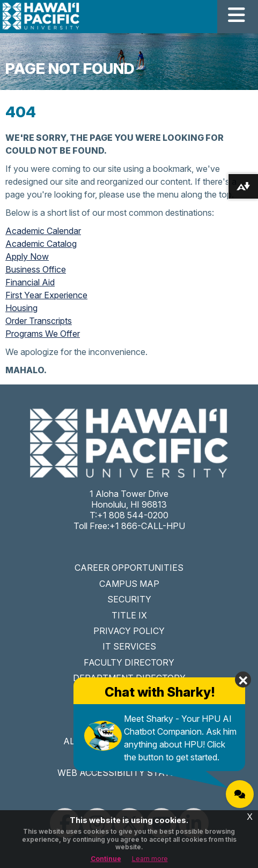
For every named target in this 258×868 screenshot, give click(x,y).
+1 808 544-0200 (133, 515)
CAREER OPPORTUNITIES (129, 568)
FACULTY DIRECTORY (129, 662)
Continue (106, 859)
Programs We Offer (43, 334)
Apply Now (27, 256)
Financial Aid (30, 282)
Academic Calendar (43, 231)
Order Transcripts (39, 321)
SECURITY (129, 599)
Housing (21, 308)
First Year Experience (46, 295)
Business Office (36, 269)
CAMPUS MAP (129, 584)
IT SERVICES (129, 646)
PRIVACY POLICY (129, 631)
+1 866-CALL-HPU (147, 526)
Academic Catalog (41, 244)
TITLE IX (129, 615)
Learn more (150, 859)
